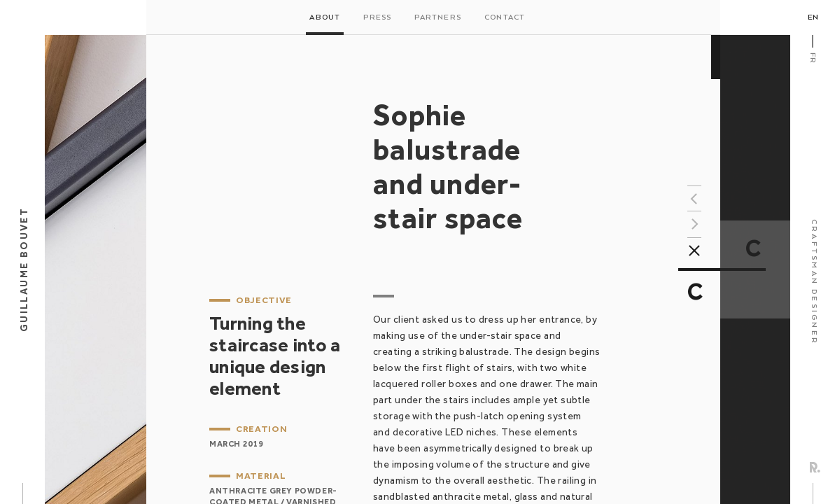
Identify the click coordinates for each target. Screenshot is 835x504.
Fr (813, 58)
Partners (438, 17)
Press (377, 17)
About (325, 17)
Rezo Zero (815, 467)
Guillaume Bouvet (24, 269)
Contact (505, 17)
